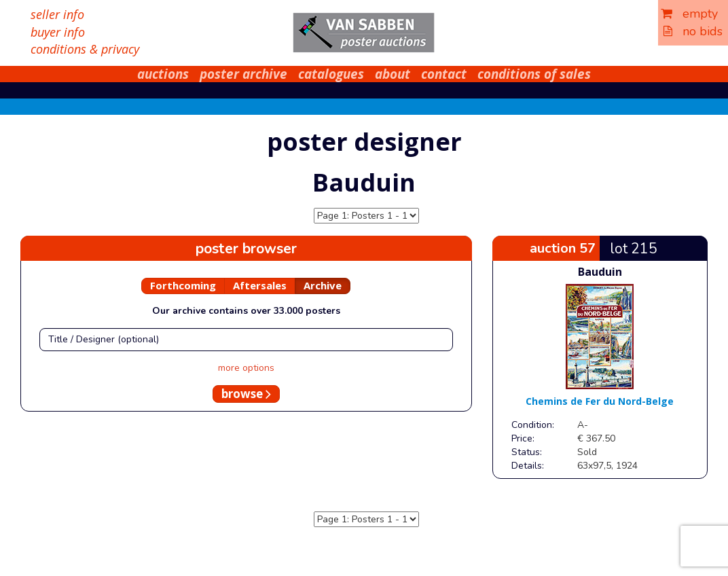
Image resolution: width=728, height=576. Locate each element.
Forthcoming (183, 285)
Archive (323, 285)
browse (246, 394)
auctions (163, 74)
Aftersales (260, 285)
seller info (57, 14)
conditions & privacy (85, 49)
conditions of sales (534, 74)
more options (246, 368)
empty (689, 14)
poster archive (243, 74)
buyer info (58, 32)
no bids (693, 31)
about (393, 74)
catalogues (331, 74)
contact (444, 74)
